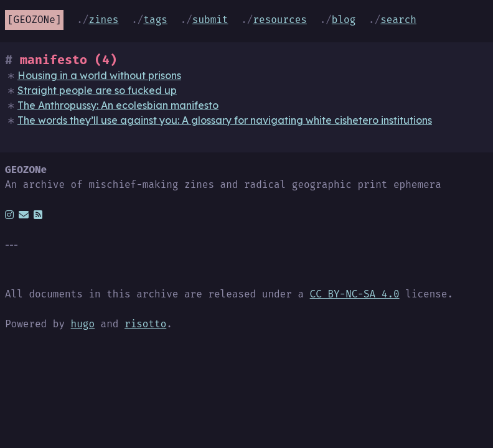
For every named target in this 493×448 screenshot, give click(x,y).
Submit (210, 20)
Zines (103, 20)
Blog (344, 20)
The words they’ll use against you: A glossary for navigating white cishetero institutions (225, 120)
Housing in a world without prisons (99, 75)
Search (398, 20)
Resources (279, 20)
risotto (145, 324)
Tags (155, 20)
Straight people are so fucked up (97, 90)
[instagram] (9, 215)
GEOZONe (35, 20)
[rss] (38, 215)
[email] (24, 215)
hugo (83, 324)
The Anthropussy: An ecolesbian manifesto (118, 105)
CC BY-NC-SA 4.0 (355, 294)
